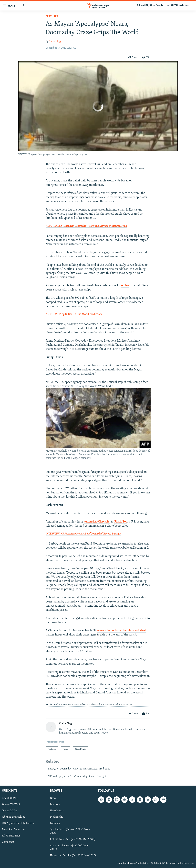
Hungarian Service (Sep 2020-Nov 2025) (73, 856)
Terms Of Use (10, 811)
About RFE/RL (10, 798)
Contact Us (8, 842)
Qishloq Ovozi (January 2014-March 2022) (70, 831)
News (53, 798)
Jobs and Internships (14, 817)
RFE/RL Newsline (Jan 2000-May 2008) (73, 839)
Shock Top (121, 522)
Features (52, 17)
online (125, 286)
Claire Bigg (55, 41)
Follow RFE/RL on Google (150, 6)
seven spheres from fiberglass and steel (121, 631)
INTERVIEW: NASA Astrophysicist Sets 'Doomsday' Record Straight (83, 534)
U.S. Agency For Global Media (18, 823)
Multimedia (57, 817)
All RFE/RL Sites (11, 836)
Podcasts (55, 823)
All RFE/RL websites (178, 6)
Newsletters (57, 811)
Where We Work (11, 805)
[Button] (133, 57)
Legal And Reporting (14, 830)
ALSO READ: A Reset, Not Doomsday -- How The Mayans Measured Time (86, 226)
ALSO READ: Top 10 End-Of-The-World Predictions (74, 314)
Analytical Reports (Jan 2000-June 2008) (69, 847)
